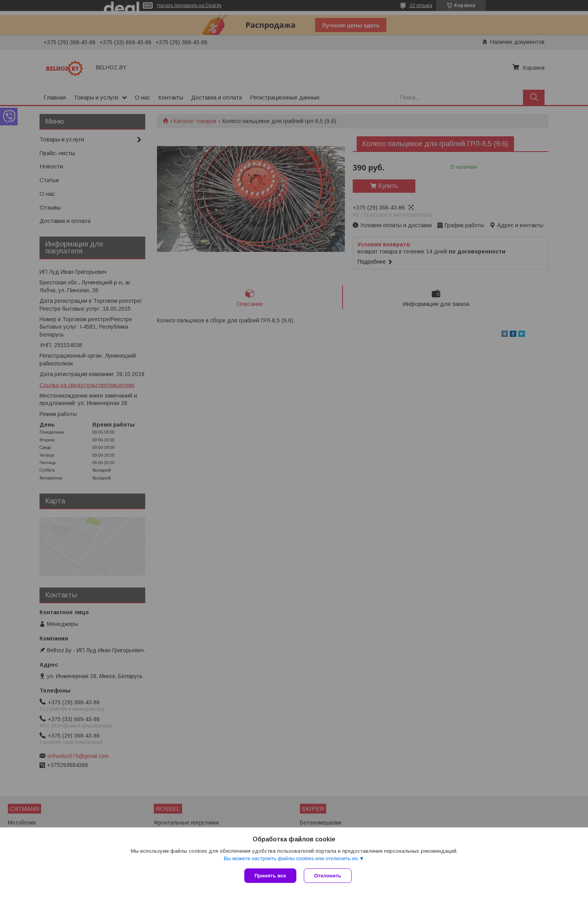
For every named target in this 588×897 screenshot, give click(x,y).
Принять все (270, 876)
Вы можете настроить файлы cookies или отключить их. (291, 858)
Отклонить (328, 876)
